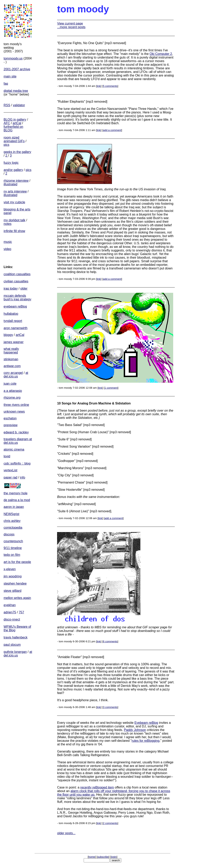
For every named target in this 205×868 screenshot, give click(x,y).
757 (22, 612)
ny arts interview (15, 191)
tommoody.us (13, 58)
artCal (17, 123)
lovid (7, 456)
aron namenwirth (16, 328)
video (7, 249)
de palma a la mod (17, 500)
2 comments (110, 823)
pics (6, 145)
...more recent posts (71, 27)
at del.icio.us (16, 375)
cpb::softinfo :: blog (17, 463)
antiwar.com (12, 366)
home (92, 857)
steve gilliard (13, 591)
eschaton (10, 418)
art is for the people (17, 562)
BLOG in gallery (15, 120)
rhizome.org (12, 398)
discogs (9, 534)
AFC (7, 123)
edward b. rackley (16, 432)
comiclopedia (13, 528)
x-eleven (10, 569)
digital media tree (16, 91)
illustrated (10, 184)
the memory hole (16, 493)
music (8, 242)
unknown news (14, 412)
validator (19, 105)
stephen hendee (15, 583)
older (24, 289)
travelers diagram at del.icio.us (18, 441)
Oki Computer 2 (161, 54)
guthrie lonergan (15, 652)
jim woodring (13, 576)
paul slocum (12, 645)
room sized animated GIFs (14, 139)
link (99, 86)
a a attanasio (13, 391)
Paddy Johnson (135, 730)
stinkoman (11, 359)
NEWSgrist (11, 514)
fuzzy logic (11, 163)
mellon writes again (17, 598)
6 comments (110, 641)
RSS (7, 105)
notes (8, 224)
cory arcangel (13, 373)
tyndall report (13, 321)
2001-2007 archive (17, 69)
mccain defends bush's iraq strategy (17, 297)
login (114, 857)
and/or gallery (13, 170)
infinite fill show (14, 231)
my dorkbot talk (14, 220)
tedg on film (12, 555)
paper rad (11, 477)
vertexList (10, 470)
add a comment (112, 130)
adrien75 (10, 612)
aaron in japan (14, 507)
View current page (70, 23)
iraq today (11, 289)
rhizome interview (16, 181)
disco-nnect (12, 619)
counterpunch (13, 541)
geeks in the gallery (17, 152)
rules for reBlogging (146, 741)
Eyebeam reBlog (146, 723)
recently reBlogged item (97, 787)
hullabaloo (11, 314)
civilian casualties (16, 281)
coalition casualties (17, 274)
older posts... (66, 833)
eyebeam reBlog (15, 306)
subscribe (103, 857)
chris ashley (12, 521)
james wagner (14, 342)
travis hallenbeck (16, 637)
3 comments (110, 707)
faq (6, 84)
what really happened (11, 351)
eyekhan (10, 605)
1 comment (111, 388)
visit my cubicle (14, 202)
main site (10, 76)
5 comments (110, 86)
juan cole (10, 384)
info (23, 477)
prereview (11, 425)
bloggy (8, 335)
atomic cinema (14, 449)
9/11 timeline (13, 548)
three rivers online (16, 405)
